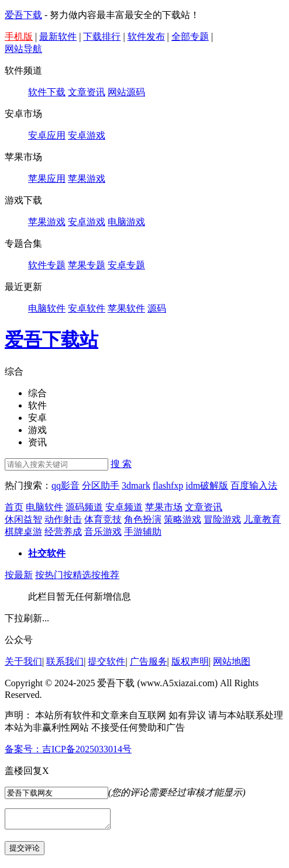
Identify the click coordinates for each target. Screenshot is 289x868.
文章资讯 (87, 92)
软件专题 (47, 265)
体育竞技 (103, 519)
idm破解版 (207, 485)
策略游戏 (183, 519)
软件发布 (146, 37)
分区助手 (101, 485)
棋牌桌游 (23, 532)
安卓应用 (47, 135)
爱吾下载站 (51, 340)
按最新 (19, 575)
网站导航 (23, 49)
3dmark (136, 485)
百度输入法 (254, 485)
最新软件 (58, 37)
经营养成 (63, 532)
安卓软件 (87, 308)
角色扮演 (143, 519)
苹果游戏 (87, 179)
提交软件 (106, 661)
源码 (157, 308)
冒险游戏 (222, 519)
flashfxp (168, 485)
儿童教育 (262, 519)
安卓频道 (124, 507)
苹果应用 (47, 179)
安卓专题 (126, 265)
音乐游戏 (103, 532)
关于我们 (23, 661)
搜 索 (121, 464)
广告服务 (149, 661)
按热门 (49, 575)
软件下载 (47, 92)
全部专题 (190, 37)
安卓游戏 (87, 135)
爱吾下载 (23, 15)
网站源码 (126, 92)
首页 (14, 507)
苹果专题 (87, 265)
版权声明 (190, 661)
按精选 (77, 575)
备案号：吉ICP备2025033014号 (68, 749)
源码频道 (84, 507)
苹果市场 (164, 507)
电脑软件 (47, 308)
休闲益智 (23, 519)
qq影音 (66, 485)
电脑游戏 (126, 222)
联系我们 (65, 661)
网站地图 (232, 661)
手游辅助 (143, 532)
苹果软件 (126, 308)
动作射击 (63, 519)
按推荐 (105, 575)
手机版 (19, 37)
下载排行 (102, 37)
